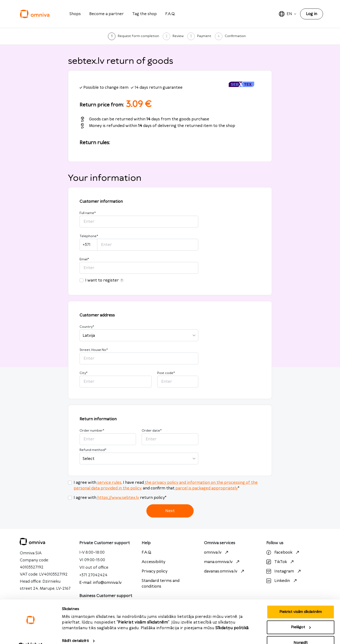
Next (170, 511)
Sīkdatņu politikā (232, 617)
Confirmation (235, 36)
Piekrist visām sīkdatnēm (301, 600)
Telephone (89, 236)
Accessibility (153, 562)
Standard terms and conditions (161, 584)
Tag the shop (144, 14)
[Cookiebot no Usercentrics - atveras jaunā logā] (31, 635)
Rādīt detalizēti (75, 629)
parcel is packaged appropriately (206, 488)
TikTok (281, 562)
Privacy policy (155, 571)
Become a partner (106, 14)
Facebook (283, 552)
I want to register (105, 280)
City (83, 373)
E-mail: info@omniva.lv (100, 583)
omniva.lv (217, 552)
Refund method (93, 450)
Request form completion (138, 36)
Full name (88, 213)
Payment (204, 36)
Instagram (284, 571)
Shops (75, 14)
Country (87, 327)
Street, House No (94, 350)
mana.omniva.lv (222, 562)
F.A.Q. (170, 14)
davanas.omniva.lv (225, 571)
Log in (312, 14)
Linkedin (282, 581)
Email (84, 259)
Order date (152, 431)
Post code (166, 373)
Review (178, 36)
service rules (109, 483)
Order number (92, 431)
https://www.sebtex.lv (118, 498)
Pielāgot (301, 616)
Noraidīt (301, 631)
